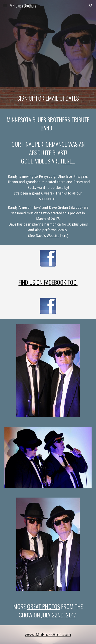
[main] (48, 98)
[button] (5, 6)
